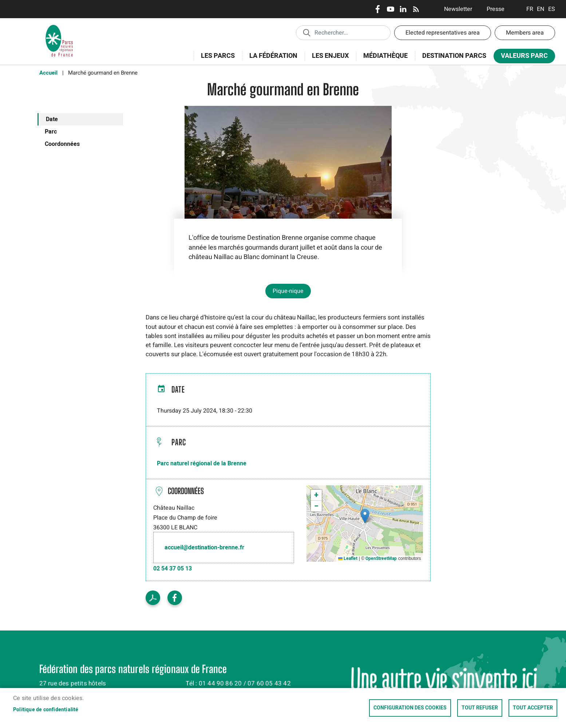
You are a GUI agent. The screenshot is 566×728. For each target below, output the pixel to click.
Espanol (552, 9)
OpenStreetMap (381, 558)
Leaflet (348, 558)
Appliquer (306, 32)
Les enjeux (328, 60)
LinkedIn (403, 9)
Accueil (48, 73)
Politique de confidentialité (46, 710)
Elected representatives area (443, 33)
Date (52, 119)
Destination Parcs (454, 56)
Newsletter (458, 9)
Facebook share (175, 598)
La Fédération (271, 60)
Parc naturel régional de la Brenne (202, 464)
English (541, 9)
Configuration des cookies (410, 708)
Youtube (390, 9)
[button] (365, 516)
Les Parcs (215, 60)
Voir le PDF (153, 598)
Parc (51, 132)
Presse (496, 9)
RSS (416, 9)
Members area (525, 33)
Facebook (378, 9)
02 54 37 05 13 (173, 569)
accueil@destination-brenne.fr (204, 548)
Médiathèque (385, 56)
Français (530, 9)
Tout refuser (480, 708)
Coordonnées (62, 144)
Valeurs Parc (522, 57)
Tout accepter (533, 708)
